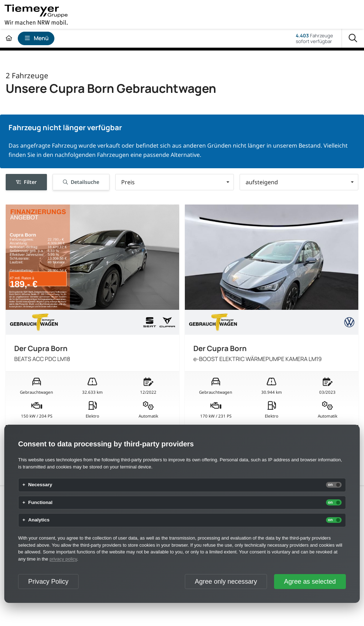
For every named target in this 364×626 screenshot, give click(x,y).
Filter (26, 182)
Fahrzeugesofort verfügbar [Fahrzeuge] (314, 38)
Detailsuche (81, 182)
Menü (36, 38)
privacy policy (63, 559)
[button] (175, 182)
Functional (40, 503)
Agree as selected (310, 582)
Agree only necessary (226, 582)
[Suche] (353, 38)
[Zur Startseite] (9, 38)
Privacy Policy (48, 582)
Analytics (39, 520)
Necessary (40, 485)
